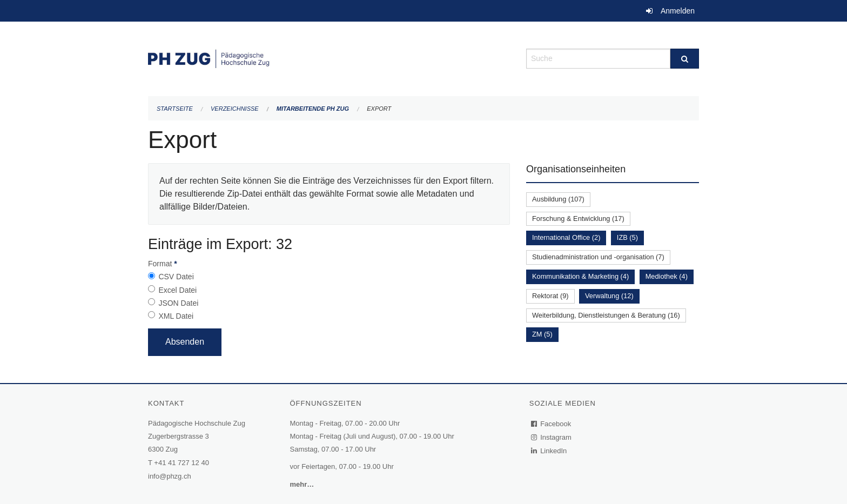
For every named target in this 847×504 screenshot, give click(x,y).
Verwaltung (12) (609, 296)
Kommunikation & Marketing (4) (580, 276)
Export (379, 109)
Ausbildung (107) (558, 199)
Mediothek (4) (667, 276)
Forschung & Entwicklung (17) (578, 219)
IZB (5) (627, 237)
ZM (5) (542, 334)
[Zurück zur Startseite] (329, 58)
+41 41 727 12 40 (181, 463)
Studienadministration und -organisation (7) (598, 257)
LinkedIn (549, 451)
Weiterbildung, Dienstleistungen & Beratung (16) (606, 315)
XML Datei (176, 316)
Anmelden (678, 11)
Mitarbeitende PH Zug (313, 109)
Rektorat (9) (550, 296)
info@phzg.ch (170, 476)
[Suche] (685, 59)
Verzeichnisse (235, 109)
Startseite (175, 109)
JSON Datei (178, 303)
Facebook (552, 424)
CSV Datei (176, 277)
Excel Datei (177, 290)
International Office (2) (566, 237)
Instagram (552, 437)
